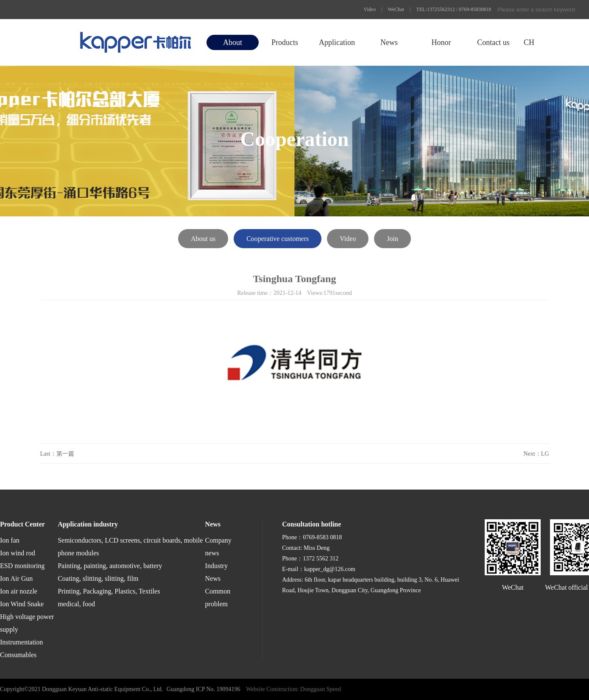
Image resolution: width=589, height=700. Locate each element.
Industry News (216, 572)
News (389, 42)
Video (370, 9)
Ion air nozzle (19, 591)
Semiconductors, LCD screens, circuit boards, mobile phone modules (130, 547)
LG (545, 454)
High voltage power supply (27, 623)
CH (529, 42)
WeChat (396, 9)
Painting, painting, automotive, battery (110, 566)
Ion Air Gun (16, 578)
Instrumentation (21, 642)
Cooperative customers (278, 239)
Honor (441, 42)
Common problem (218, 598)
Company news (218, 547)
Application (337, 42)
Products (285, 42)
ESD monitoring (22, 566)
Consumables (18, 655)
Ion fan (10, 540)
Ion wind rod (18, 553)
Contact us (493, 42)
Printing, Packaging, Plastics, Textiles (109, 591)
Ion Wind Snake (22, 604)
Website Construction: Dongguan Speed (293, 689)
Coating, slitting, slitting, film (98, 578)
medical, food (76, 604)
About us (203, 239)
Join (392, 239)
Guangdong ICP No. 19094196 (204, 689)
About (233, 42)
